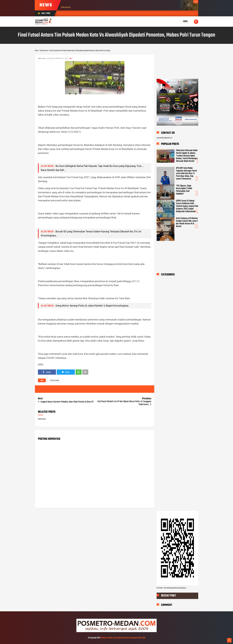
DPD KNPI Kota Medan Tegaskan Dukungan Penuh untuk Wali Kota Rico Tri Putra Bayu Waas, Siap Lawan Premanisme (186, 174)
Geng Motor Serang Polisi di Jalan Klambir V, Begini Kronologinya (92, 306)
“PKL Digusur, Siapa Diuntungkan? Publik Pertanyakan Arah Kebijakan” (184, 190)
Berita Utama (55, 381)
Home (185, 21)
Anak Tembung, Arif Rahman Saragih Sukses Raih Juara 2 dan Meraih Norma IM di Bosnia (187, 223)
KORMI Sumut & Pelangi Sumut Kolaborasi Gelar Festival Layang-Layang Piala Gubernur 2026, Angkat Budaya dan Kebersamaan (187, 206)
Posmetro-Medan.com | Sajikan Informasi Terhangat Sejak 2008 (123, 638)
